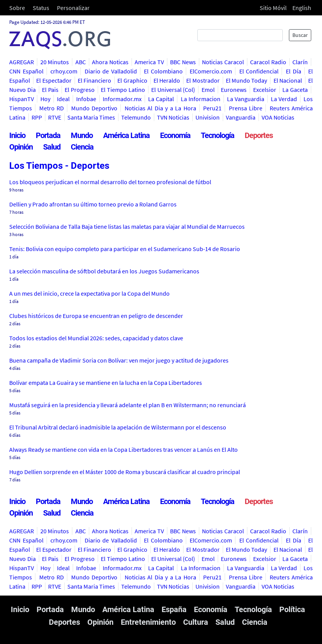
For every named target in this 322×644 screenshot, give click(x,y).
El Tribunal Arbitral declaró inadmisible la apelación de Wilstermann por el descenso (118, 427)
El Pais (50, 90)
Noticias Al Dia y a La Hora (160, 108)
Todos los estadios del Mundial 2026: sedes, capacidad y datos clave (96, 338)
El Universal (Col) (173, 90)
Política (292, 609)
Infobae (86, 99)
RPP (37, 117)
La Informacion (201, 99)
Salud (52, 147)
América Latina (126, 135)
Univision (208, 117)
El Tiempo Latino (123, 90)
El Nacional (288, 80)
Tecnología (218, 135)
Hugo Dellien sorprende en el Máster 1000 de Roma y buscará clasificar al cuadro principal (125, 472)
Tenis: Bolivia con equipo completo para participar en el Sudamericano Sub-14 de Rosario (125, 249)
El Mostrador (203, 80)
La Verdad (284, 99)
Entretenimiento (148, 622)
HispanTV (22, 99)
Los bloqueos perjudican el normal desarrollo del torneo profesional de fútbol (110, 182)
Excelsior (265, 90)
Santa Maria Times (91, 117)
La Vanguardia (246, 99)
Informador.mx (122, 99)
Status (41, 8)
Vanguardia (241, 117)
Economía (175, 135)
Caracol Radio (268, 62)
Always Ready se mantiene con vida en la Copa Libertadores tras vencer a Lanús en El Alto (123, 449)
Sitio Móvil (273, 8)
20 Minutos (55, 62)
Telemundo (136, 117)
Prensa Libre (246, 108)
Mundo (82, 135)
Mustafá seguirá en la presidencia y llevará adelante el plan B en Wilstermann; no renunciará (128, 405)
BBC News (183, 62)
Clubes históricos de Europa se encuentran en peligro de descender (96, 316)
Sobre (17, 8)
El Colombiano (163, 71)
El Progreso (80, 90)
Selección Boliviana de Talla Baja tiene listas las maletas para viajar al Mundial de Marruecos (127, 226)
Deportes (259, 135)
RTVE (55, 117)
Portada (48, 135)
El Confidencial (259, 71)
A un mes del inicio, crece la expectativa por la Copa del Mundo (89, 293)
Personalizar (73, 8)
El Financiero (94, 80)
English (302, 8)
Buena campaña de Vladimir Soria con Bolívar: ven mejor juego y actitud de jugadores (119, 360)
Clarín (300, 62)
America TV (149, 62)
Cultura (196, 622)
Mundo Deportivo (94, 108)
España (174, 609)
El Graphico (132, 80)
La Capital (161, 99)
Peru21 (212, 108)
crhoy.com (64, 71)
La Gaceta (295, 90)
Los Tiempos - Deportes (59, 166)
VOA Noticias (278, 117)
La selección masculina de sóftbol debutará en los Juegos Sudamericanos (104, 271)
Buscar (300, 35)
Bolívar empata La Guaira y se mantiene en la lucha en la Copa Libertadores (106, 383)
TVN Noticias (173, 117)
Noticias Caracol (223, 62)
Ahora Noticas (110, 62)
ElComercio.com (211, 71)
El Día (294, 71)
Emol (208, 90)
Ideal (63, 99)
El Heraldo (167, 80)
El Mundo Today (247, 80)
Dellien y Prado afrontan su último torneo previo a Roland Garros (93, 204)
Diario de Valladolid (111, 71)
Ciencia (82, 147)
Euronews (234, 90)
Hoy (45, 99)
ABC (81, 62)
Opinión (21, 147)
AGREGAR (22, 62)
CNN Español (26, 71)
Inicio (17, 135)
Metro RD (52, 108)
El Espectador (54, 80)
